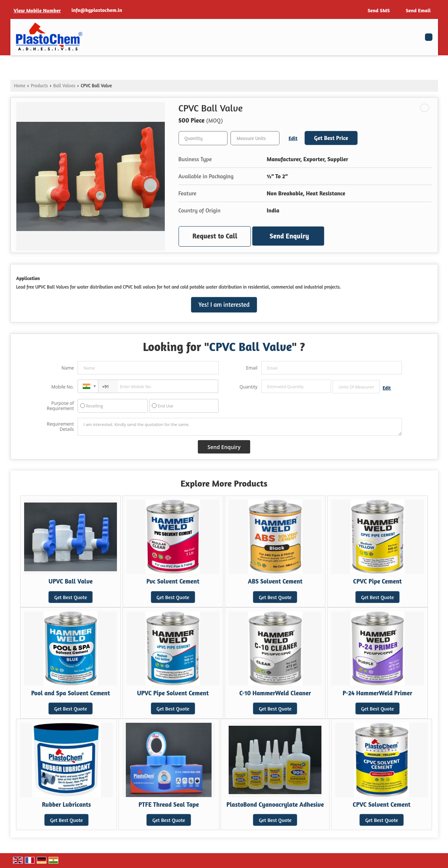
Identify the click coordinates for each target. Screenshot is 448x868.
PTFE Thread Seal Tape (169, 804)
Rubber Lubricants (66, 804)
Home (20, 86)
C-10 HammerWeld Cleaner (275, 693)
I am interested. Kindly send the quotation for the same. (240, 427)
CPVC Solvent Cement (382, 804)
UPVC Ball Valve (71, 581)
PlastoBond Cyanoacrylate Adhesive (275, 804)
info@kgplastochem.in (97, 10)
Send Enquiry (289, 236)
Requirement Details (60, 427)
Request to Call (215, 236)
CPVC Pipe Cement (377, 581)
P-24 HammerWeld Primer (377, 693)
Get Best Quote (71, 597)
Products (39, 86)
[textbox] (255, 138)
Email (252, 368)
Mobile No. (63, 387)
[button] (37, 10)
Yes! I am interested (224, 305)
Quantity (248, 387)
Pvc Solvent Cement (173, 581)
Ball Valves (64, 86)
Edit (293, 138)
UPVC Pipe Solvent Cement (173, 693)
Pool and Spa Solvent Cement (71, 693)
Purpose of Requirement (60, 406)
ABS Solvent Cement (275, 581)
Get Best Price (331, 138)
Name (68, 368)
